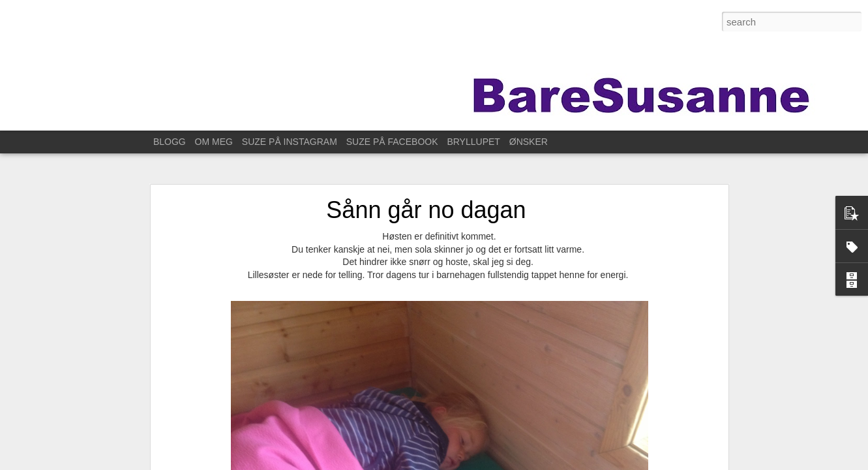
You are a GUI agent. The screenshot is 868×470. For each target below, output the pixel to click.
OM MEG (214, 142)
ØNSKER (529, 142)
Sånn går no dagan (426, 210)
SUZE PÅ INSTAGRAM (290, 142)
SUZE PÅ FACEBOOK (392, 142)
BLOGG (170, 142)
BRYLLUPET (473, 142)
